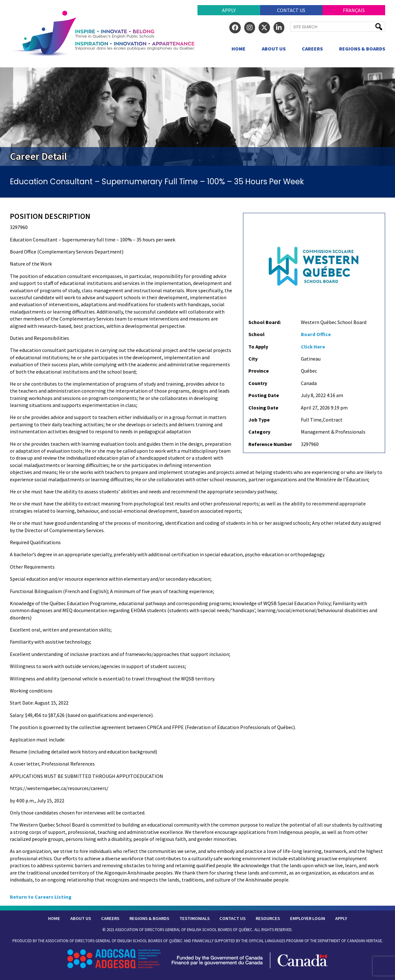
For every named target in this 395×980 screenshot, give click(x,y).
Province (259, 371)
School (256, 334)
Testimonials (194, 918)
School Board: (265, 322)
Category (259, 432)
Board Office (316, 334)
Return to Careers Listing (41, 897)
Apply (229, 10)
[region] (198, 117)
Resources (268, 918)
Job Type (259, 420)
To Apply (258, 347)
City (253, 359)
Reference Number (270, 444)
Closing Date (263, 408)
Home (239, 49)
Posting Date (264, 395)
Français (354, 10)
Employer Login (308, 918)
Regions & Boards (362, 49)
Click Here (313, 347)
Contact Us (291, 10)
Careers (312, 49)
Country (258, 383)
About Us (274, 49)
